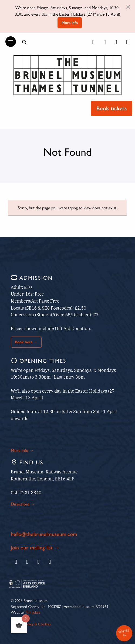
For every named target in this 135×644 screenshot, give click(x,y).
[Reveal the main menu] (8, 42)
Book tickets (112, 108)
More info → (22, 450)
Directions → (23, 504)
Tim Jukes (33, 612)
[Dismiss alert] (128, 6)
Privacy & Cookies (37, 624)
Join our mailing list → (35, 547)
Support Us (124, 633)
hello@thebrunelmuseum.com (44, 534)
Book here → (26, 342)
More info (70, 23)
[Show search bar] (24, 42)
